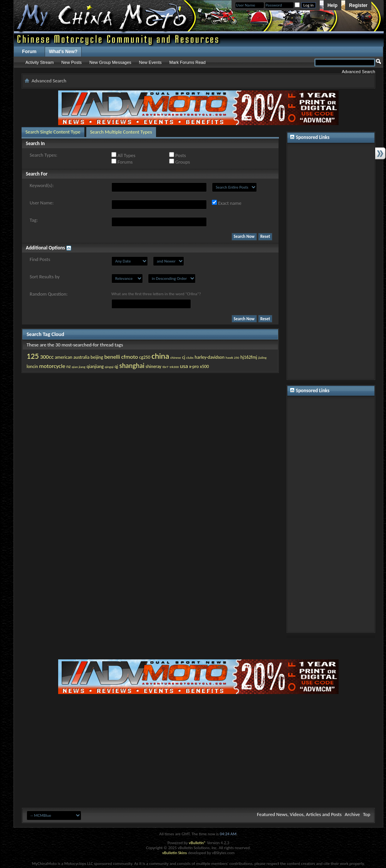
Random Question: (49, 294)
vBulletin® (197, 843)
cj (184, 357)
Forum (29, 52)
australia (82, 357)
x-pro (194, 366)
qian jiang (78, 367)
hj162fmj (249, 357)
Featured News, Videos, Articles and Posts (299, 814)
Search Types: (44, 155)
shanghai (132, 366)
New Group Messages (110, 62)
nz (68, 366)
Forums (122, 162)
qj (116, 366)
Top (367, 814)
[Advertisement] (331, 261)
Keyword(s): (42, 185)
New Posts (71, 62)
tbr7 (165, 367)
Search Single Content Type (53, 132)
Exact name (227, 203)
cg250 (145, 357)
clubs (190, 357)
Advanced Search (358, 72)
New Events (150, 62)
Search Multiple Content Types (121, 132)
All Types (123, 155)
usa (184, 366)
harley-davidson (209, 357)
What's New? (63, 52)
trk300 (174, 367)
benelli (112, 357)
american (63, 357)
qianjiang (95, 366)
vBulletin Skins (175, 853)
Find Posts (40, 259)
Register (358, 5)
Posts (178, 155)
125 (33, 356)
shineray (154, 366)
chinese (176, 357)
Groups (180, 162)
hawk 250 (232, 357)
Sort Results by (45, 277)
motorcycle (52, 366)
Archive (352, 814)
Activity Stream (39, 62)
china (160, 356)
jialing (262, 357)
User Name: (42, 203)
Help (332, 5)
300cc (47, 357)
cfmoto (130, 357)
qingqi (109, 367)
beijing (97, 357)
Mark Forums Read (187, 62)
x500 (204, 366)
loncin (32, 366)
